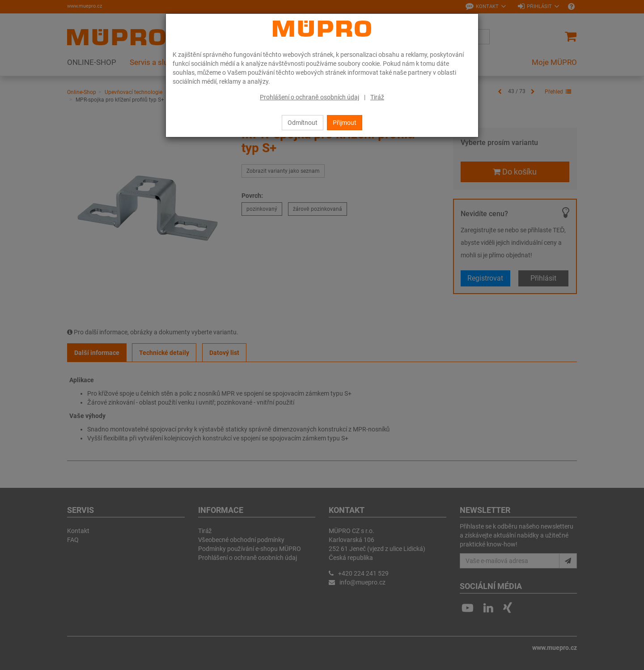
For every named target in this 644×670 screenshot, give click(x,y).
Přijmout (345, 123)
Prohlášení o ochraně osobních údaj (309, 97)
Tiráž (377, 97)
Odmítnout (303, 123)
